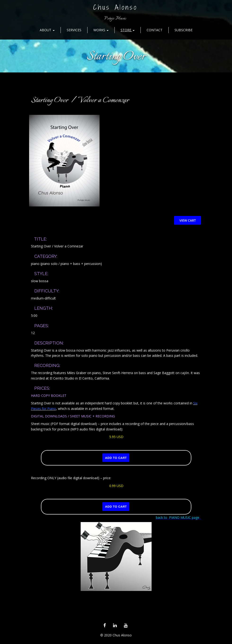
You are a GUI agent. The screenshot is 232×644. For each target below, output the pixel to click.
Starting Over (116, 56)
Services (74, 30)
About (47, 30)
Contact (155, 30)
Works (101, 30)
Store (128, 30)
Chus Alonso (115, 7)
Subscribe (184, 30)
